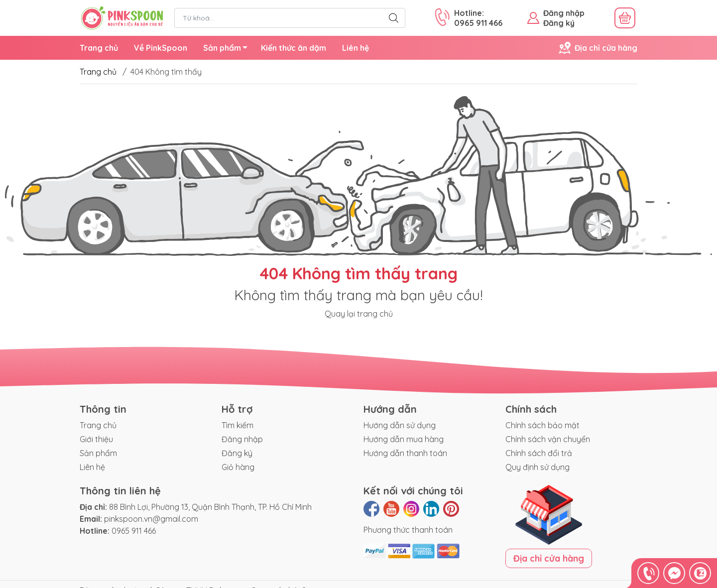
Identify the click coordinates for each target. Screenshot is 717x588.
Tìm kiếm (238, 425)
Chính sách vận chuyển (548, 439)
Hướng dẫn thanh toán (405, 453)
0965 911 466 (134, 531)
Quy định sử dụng (538, 467)
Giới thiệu (96, 439)
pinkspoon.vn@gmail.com (151, 519)
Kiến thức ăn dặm (294, 48)
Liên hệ (356, 48)
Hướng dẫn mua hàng (404, 439)
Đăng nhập (564, 13)
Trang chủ (99, 48)
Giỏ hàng (238, 467)
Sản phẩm (228, 49)
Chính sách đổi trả (539, 453)
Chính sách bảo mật (542, 425)
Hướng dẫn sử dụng (400, 425)
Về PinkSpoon (161, 48)
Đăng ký (559, 23)
